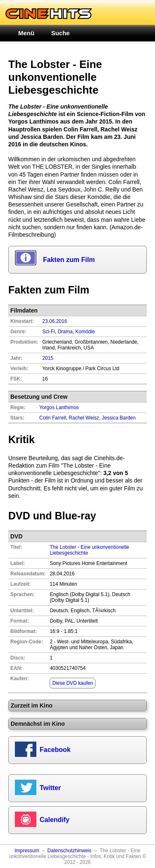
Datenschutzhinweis (70, 851)
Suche (61, 33)
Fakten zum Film (69, 260)
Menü (26, 33)
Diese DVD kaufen (73, 683)
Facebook (55, 750)
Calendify (55, 820)
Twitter (50, 788)
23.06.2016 (55, 321)
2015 (48, 358)
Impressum (27, 851)
